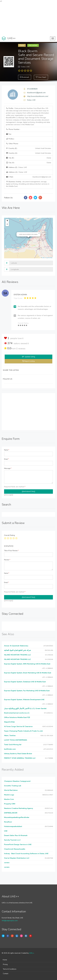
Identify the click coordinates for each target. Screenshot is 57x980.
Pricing (5, 964)
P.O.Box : (10, 139)
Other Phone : (12, 144)
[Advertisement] (28, 19)
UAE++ (31, 953)
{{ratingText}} (9, 546)
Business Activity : (28, 184)
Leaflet (43, 258)
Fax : (9, 134)
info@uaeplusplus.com (10, 921)
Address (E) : (16, 167)
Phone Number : (13, 129)
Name (7, 450)
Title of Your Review (11, 551)
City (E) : (28, 158)
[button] (39, 234)
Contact (6, 974)
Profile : (28, 116)
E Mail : (28, 177)
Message (8, 468)
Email (6, 459)
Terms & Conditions (10, 969)
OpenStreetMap (49, 258)
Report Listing (29, 361)
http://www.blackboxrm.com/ (38, 96)
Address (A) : (17, 172)
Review (7, 560)
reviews (21, 349)
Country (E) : (28, 148)
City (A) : (28, 163)
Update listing (30, 357)
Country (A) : (28, 153)
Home (5, 960)
